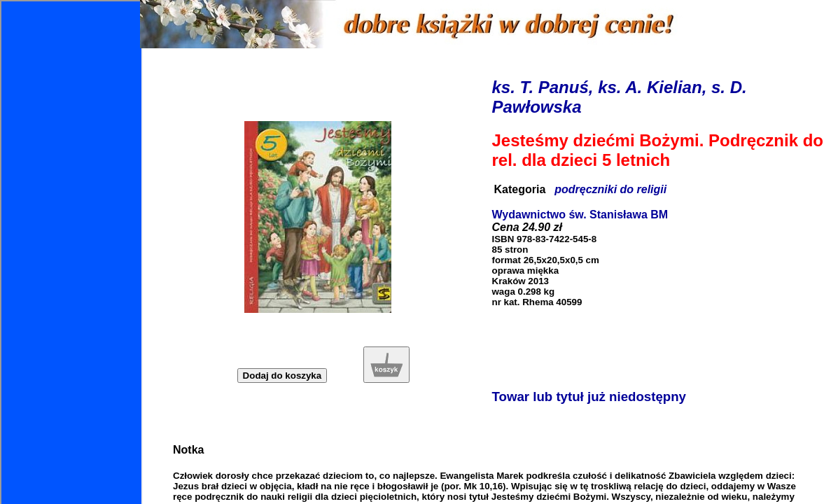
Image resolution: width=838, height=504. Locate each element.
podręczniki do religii (610, 189)
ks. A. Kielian (650, 87)
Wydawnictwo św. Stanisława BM (580, 215)
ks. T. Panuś (540, 87)
